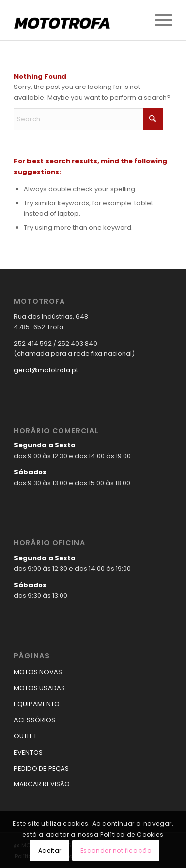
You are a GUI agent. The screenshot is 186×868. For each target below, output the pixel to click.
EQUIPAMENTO (37, 704)
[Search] (88, 119)
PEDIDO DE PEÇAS (41, 768)
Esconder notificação (116, 850)
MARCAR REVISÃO (42, 784)
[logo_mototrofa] (77, 20)
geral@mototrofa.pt (46, 370)
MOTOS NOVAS (38, 672)
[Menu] (158, 20)
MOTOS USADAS (39, 688)
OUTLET (25, 736)
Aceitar (50, 850)
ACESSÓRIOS (34, 720)
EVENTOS (28, 752)
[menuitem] (158, 20)
